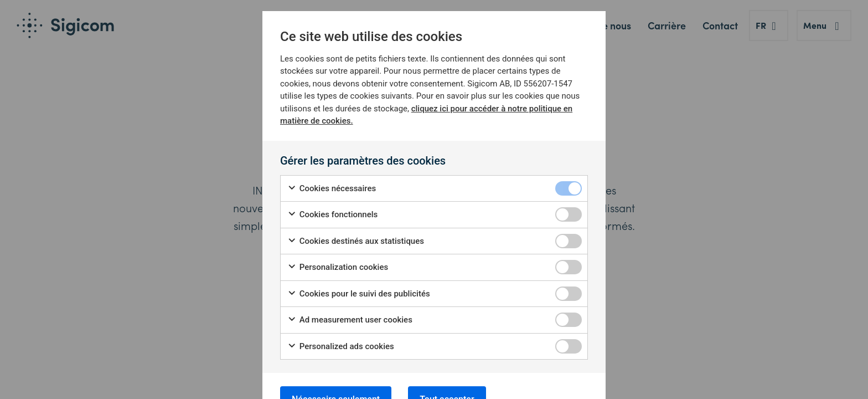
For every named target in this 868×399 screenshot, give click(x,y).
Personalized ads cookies (341, 347)
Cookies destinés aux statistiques (356, 241)
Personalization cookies (338, 267)
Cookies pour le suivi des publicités (359, 294)
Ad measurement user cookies (350, 320)
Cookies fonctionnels (332, 215)
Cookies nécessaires (332, 189)
